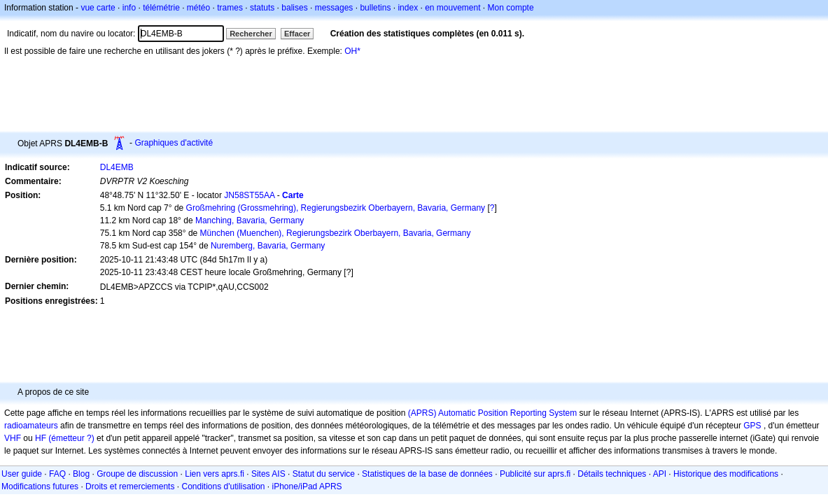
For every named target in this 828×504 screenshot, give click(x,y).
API (660, 474)
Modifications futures (40, 486)
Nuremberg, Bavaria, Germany (268, 246)
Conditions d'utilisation (223, 486)
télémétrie (161, 8)
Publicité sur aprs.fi (535, 474)
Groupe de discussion (137, 474)
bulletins (375, 8)
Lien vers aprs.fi (215, 474)
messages (334, 8)
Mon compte (511, 8)
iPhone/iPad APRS (307, 486)
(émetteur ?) (71, 438)
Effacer (297, 34)
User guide (22, 474)
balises (294, 8)
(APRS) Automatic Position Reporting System (492, 413)
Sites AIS (268, 474)
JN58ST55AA (249, 195)
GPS (752, 426)
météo (198, 8)
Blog (81, 474)
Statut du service (324, 474)
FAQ (57, 474)
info (129, 8)
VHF (13, 438)
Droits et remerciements (130, 486)
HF (41, 438)
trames (230, 8)
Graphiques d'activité (174, 143)
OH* (352, 51)
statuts (262, 8)
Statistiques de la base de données (427, 474)
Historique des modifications (726, 474)
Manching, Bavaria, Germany (250, 220)
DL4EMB (117, 167)
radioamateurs (31, 426)
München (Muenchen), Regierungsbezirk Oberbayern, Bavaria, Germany (336, 233)
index (408, 8)
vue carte (98, 8)
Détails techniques (612, 474)
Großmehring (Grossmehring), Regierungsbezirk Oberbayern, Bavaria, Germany (336, 208)
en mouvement (452, 8)
